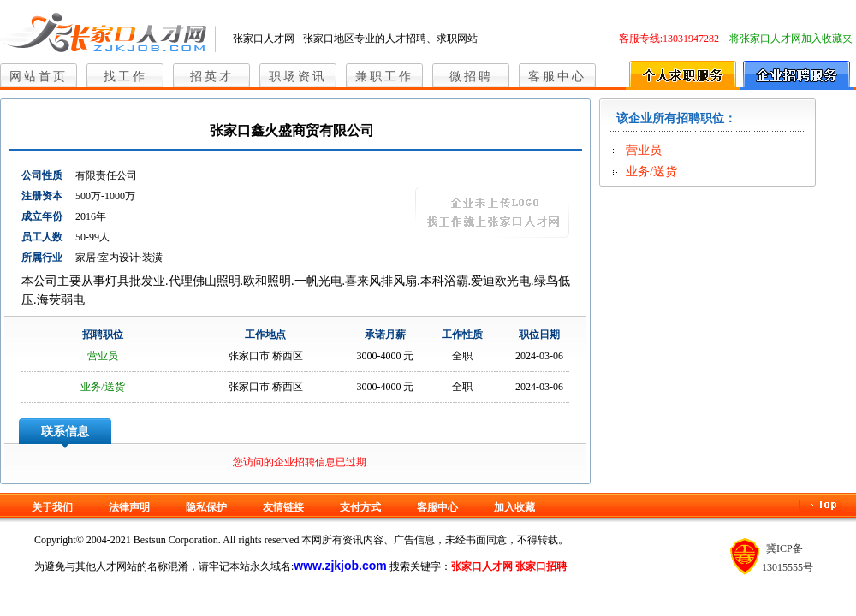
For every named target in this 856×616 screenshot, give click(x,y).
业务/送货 (102, 387)
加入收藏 (514, 507)
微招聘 (471, 77)
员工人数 (42, 237)
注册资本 (42, 196)
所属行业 (42, 258)
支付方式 (360, 507)
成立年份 (42, 216)
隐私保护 (206, 507)
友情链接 (283, 507)
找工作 (125, 77)
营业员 (103, 356)
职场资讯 (298, 77)
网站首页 (39, 77)
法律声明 (129, 507)
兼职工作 (384, 77)
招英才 (212, 77)
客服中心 (557, 77)
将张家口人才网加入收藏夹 (791, 38)
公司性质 (42, 175)
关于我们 (52, 507)
